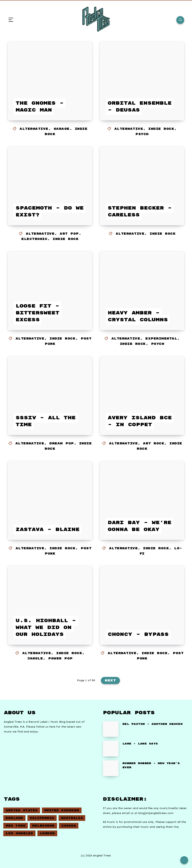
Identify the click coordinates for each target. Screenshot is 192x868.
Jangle (35, 659)
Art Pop (69, 234)
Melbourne (43, 826)
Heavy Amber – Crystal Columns (138, 316)
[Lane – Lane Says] (111, 749)
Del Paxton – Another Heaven (153, 724)
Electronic (34, 239)
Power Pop (60, 659)
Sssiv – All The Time (46, 421)
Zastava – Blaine (48, 530)
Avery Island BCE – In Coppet (140, 421)
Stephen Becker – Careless (140, 212)
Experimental (161, 339)
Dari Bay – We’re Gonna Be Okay (140, 526)
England (14, 818)
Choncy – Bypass (138, 634)
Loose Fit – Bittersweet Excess (38, 313)
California (42, 818)
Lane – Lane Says (140, 744)
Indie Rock (161, 129)
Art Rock (154, 444)
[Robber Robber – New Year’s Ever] (111, 768)
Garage (62, 129)
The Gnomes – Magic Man (40, 107)
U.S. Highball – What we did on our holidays (46, 628)
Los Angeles (19, 833)
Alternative (34, 129)
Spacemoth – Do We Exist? (50, 212)
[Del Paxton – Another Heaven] (111, 729)
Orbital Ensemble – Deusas (140, 107)
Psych (142, 134)
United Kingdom (62, 810)
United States (22, 810)
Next (110, 680)
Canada (69, 826)
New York (16, 826)
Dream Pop (62, 444)
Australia (72, 818)
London (47, 833)
